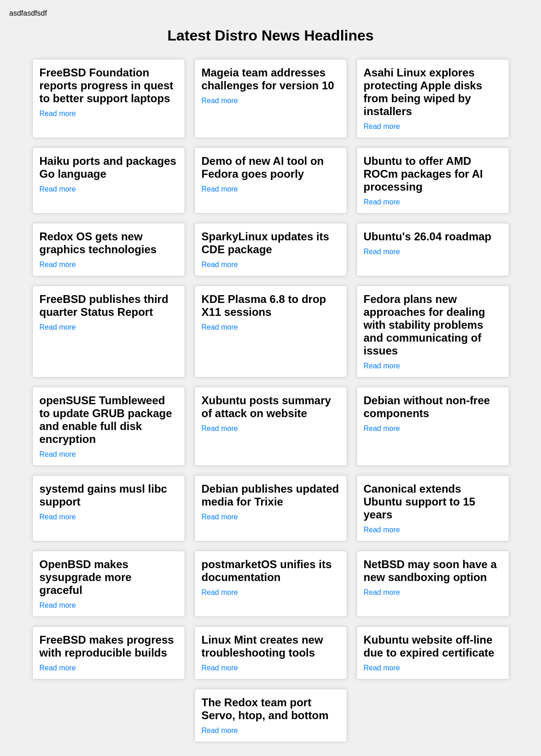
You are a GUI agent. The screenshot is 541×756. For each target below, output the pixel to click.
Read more (58, 113)
